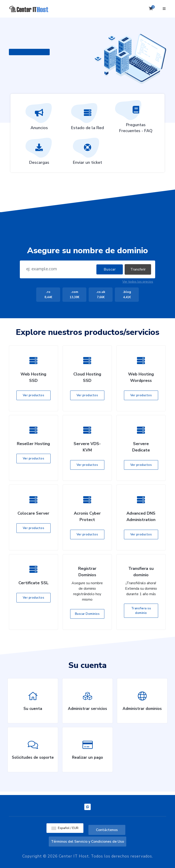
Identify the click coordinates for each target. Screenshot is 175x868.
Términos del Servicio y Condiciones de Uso (87, 842)
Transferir (138, 269)
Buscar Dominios (87, 614)
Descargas (39, 153)
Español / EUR (65, 828)
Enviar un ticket (87, 153)
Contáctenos (107, 830)
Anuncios (39, 118)
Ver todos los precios (138, 282)
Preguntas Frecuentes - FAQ (136, 118)
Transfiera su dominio (141, 611)
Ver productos (34, 395)
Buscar (110, 269)
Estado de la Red (87, 118)
